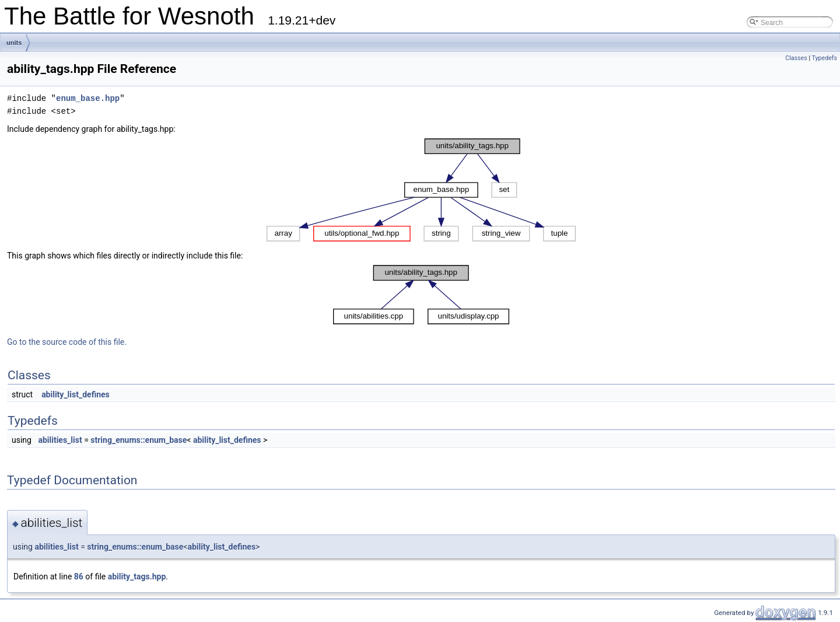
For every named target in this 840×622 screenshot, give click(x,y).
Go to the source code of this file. (67, 342)
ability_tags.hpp (137, 576)
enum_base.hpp (88, 98)
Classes (796, 58)
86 (79, 576)
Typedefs (824, 58)
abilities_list (60, 440)
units (14, 43)
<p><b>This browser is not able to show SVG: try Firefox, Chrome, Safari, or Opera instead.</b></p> (421, 190)
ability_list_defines (76, 394)
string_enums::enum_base (139, 440)
